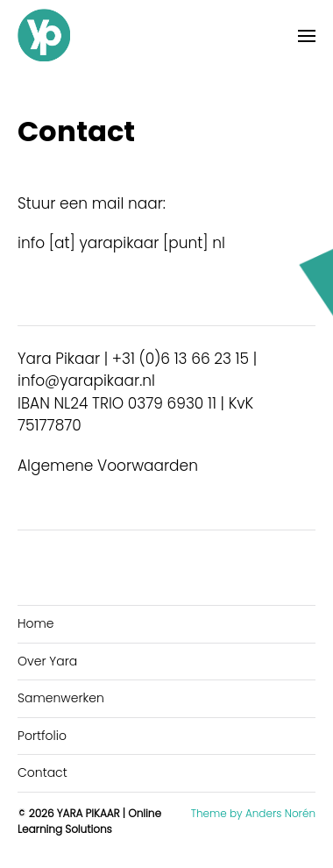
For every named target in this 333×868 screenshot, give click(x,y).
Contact (43, 772)
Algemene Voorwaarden (108, 466)
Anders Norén (280, 813)
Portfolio (42, 736)
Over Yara (47, 661)
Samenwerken (61, 698)
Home (36, 623)
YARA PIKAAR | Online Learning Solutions (89, 821)
